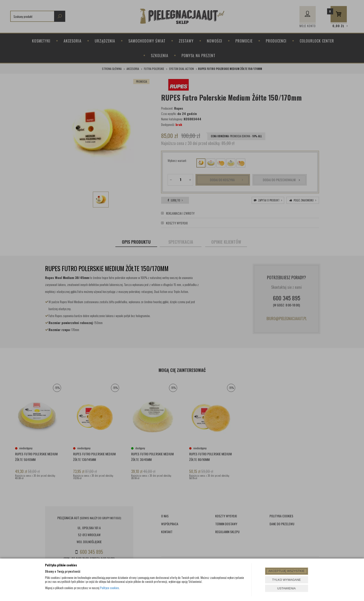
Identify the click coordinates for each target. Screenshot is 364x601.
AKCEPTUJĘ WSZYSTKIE (286, 571)
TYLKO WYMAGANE (286, 580)
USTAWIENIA (286, 588)
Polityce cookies (110, 588)
